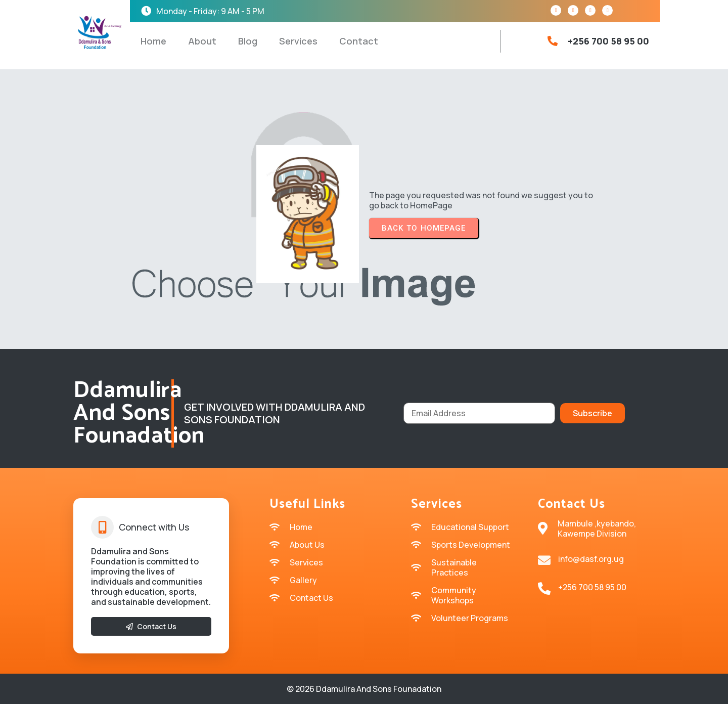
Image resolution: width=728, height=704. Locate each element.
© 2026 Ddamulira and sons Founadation (364, 689)
